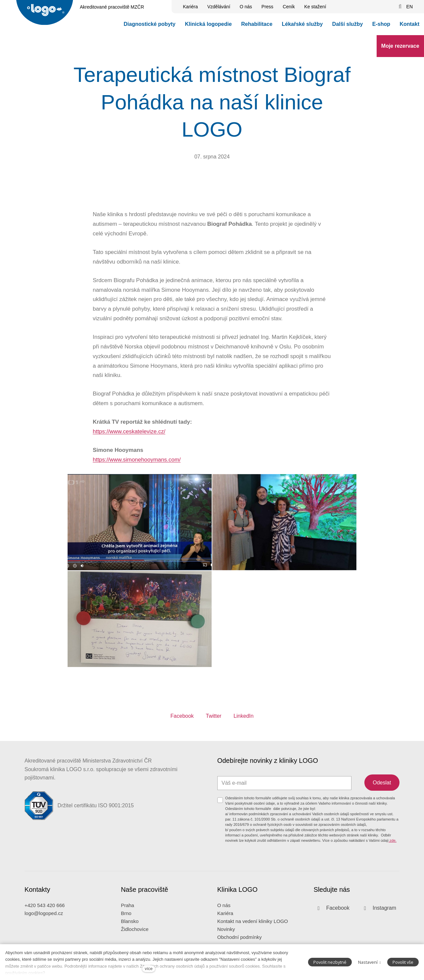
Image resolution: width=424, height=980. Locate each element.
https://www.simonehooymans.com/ (137, 464)
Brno (126, 919)
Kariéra (225, 919)
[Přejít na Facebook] (332, 914)
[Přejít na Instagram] (378, 914)
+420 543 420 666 (45, 911)
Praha (128, 911)
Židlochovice (135, 934)
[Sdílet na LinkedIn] (244, 720)
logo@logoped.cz (44, 919)
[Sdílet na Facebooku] (182, 720)
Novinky (226, 934)
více (149, 969)
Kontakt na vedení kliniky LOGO (253, 926)
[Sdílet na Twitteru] (213, 720)
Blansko (130, 926)
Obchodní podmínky (239, 942)
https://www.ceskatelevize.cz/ (129, 436)
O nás (224, 911)
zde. (393, 845)
